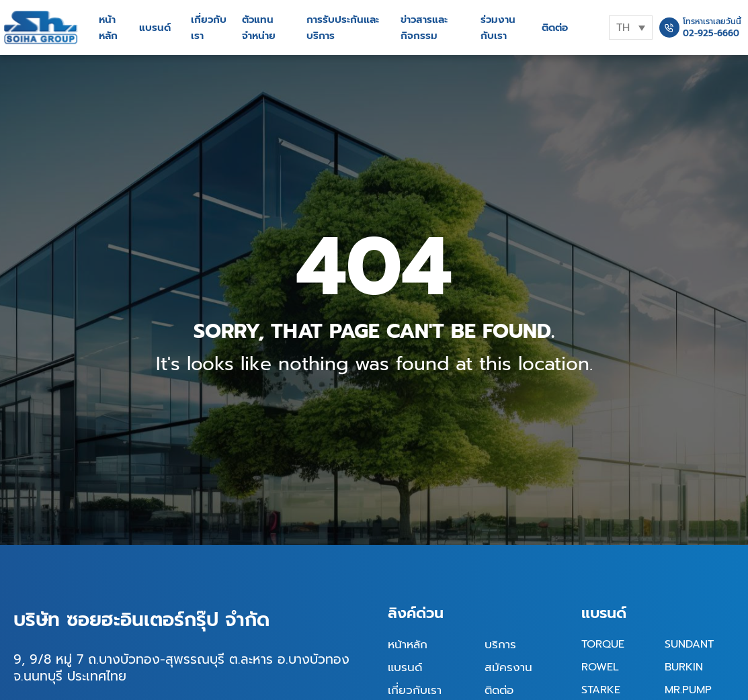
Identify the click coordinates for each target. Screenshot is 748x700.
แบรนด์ (155, 28)
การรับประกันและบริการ (343, 28)
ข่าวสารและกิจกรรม (424, 28)
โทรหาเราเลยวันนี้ (712, 21)
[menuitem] (631, 28)
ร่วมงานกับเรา (498, 28)
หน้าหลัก (108, 28)
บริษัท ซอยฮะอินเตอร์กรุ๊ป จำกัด (141, 620)
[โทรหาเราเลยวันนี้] (669, 28)
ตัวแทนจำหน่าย (259, 28)
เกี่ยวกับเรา (209, 28)
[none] (631, 28)
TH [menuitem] (623, 28)
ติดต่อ (555, 28)
